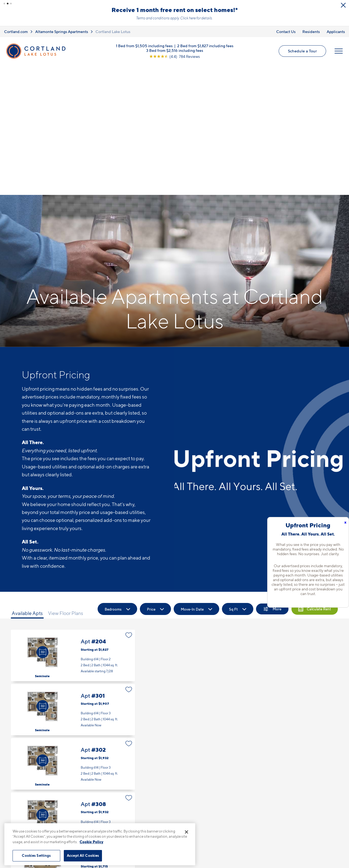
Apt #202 (73, 797)
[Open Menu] (339, 51)
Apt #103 (73, 742)
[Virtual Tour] (43, 522)
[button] (4, 4)
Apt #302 (73, 634)
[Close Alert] (343, 5)
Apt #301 (73, 580)
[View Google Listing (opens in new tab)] (174, 56)
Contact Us (286, 32)
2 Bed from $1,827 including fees (205, 45)
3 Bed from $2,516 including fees (175, 50)
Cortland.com (16, 32)
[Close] (186, 832)
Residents (311, 32)
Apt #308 (73, 688)
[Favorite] (129, 505)
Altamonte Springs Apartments (62, 32)
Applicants (336, 32)
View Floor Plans (66, 483)
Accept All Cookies (83, 855)
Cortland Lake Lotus (113, 32)
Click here (188, 18)
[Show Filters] (272, 479)
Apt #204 (73, 526)
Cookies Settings (36, 855)
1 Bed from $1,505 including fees (144, 45)
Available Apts (27, 483)
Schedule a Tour (302, 51)
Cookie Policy (91, 842)
